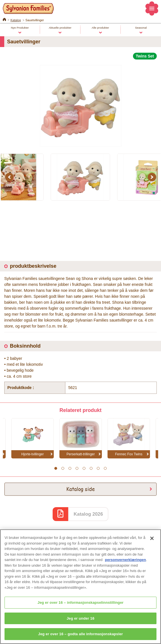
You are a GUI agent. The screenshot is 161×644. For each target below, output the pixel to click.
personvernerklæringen (125, 564)
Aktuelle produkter (60, 28)
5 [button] (84, 468)
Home (4, 19)
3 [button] (70, 468)
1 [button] (56, 468)
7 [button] (98, 468)
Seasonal (141, 28)
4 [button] (77, 468)
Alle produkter (100, 28)
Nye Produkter (20, 28)
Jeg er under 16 (80, 622)
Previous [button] (10, 177)
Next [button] (153, 177)
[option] (80, 103)
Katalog (16, 20)
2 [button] (63, 468)
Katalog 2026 (88, 514)
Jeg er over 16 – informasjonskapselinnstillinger (81, 606)
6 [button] (91, 468)
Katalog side (80, 489)
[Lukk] (152, 542)
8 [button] (105, 468)
